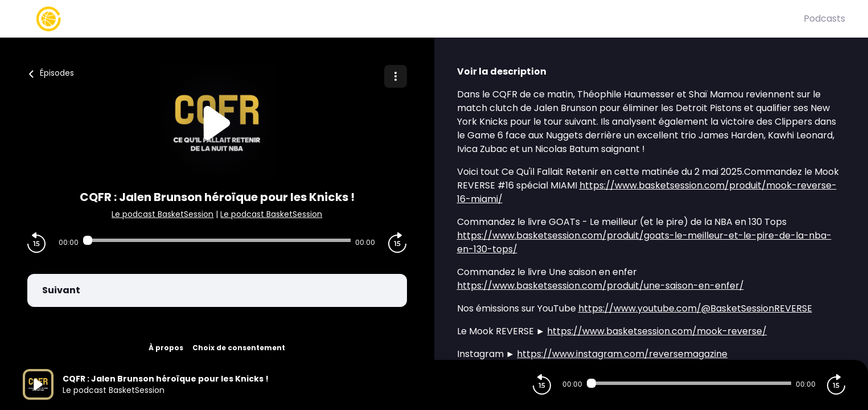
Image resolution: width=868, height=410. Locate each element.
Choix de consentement (239, 348)
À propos (166, 348)
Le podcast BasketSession (163, 214)
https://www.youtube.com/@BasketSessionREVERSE (695, 308)
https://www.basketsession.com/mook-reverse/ (657, 331)
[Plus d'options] (396, 76)
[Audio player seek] (217, 240)
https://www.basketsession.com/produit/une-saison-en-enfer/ (600, 286)
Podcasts (824, 19)
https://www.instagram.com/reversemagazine (622, 354)
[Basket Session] (413, 19)
